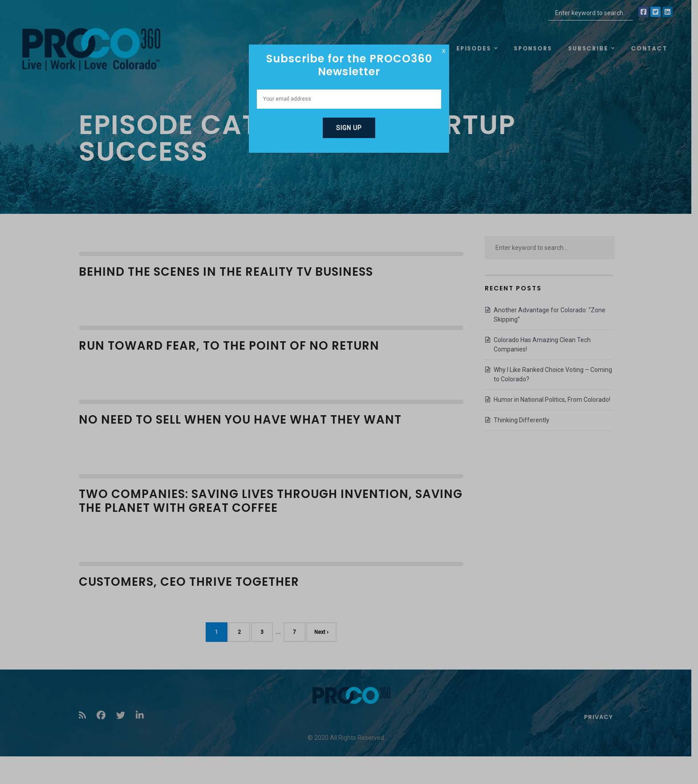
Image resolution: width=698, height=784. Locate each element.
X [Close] (444, 51)
